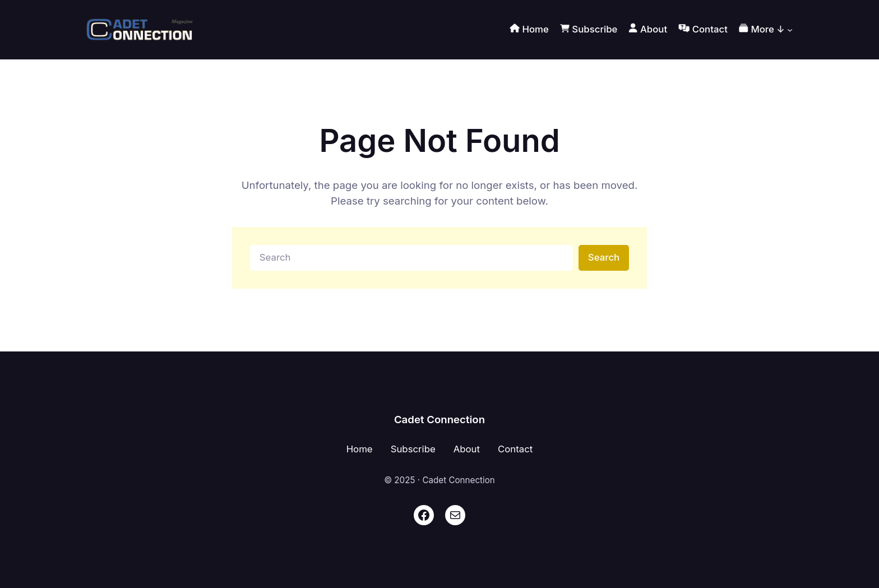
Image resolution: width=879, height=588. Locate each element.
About (467, 449)
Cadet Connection (439, 419)
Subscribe (413, 449)
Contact (515, 449)
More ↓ (762, 29)
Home (360, 449)
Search (604, 257)
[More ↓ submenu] (790, 30)
